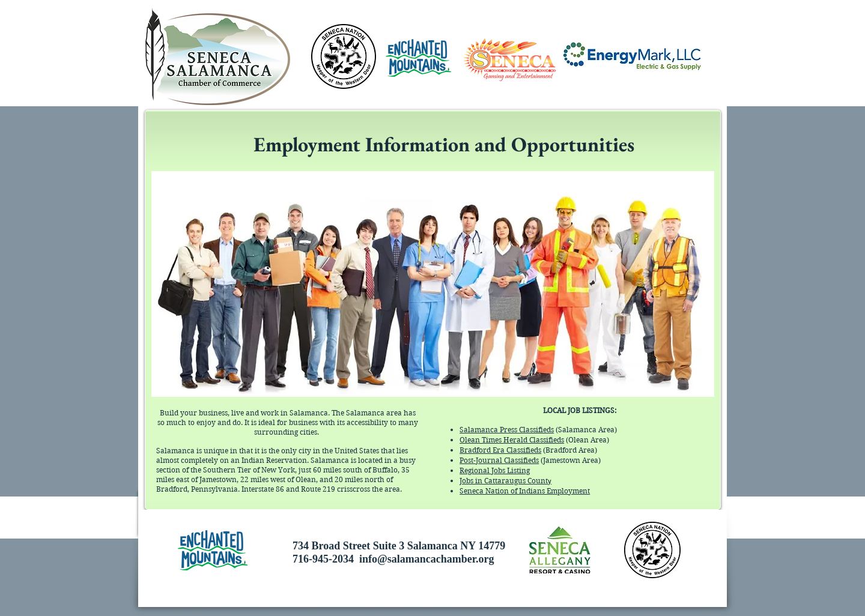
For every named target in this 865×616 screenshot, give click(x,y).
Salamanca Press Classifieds (507, 430)
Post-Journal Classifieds (499, 460)
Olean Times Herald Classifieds (512, 440)
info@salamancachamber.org (427, 559)
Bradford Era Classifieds (500, 450)
